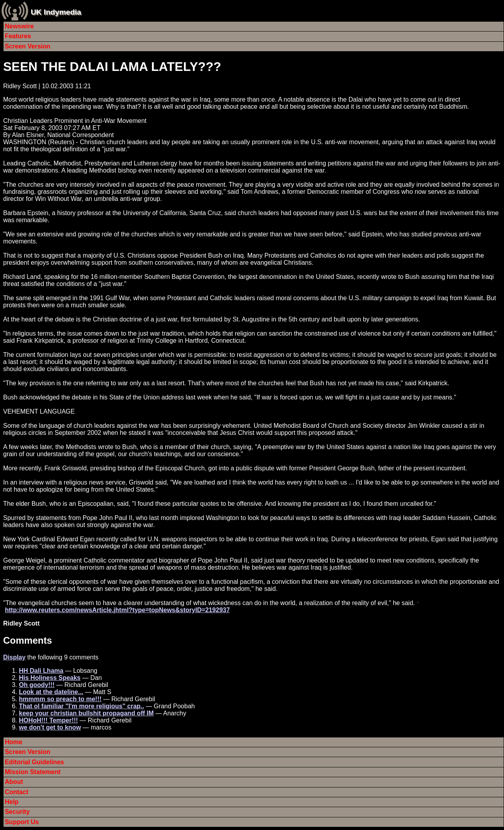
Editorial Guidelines (34, 762)
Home (13, 742)
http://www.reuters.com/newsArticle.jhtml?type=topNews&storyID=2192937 (117, 610)
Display (14, 657)
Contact (17, 792)
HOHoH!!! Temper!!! (48, 720)
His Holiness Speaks (50, 678)
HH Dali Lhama (41, 671)
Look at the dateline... (51, 692)
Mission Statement (32, 772)
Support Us (22, 822)
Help (12, 802)
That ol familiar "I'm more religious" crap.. (82, 706)
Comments (28, 640)
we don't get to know (50, 727)
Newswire (19, 26)
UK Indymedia (56, 12)
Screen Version (28, 46)
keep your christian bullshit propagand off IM (86, 713)
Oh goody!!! (37, 685)
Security (17, 812)
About (14, 782)
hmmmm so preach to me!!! (60, 699)
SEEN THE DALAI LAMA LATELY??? (112, 67)
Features (18, 36)
